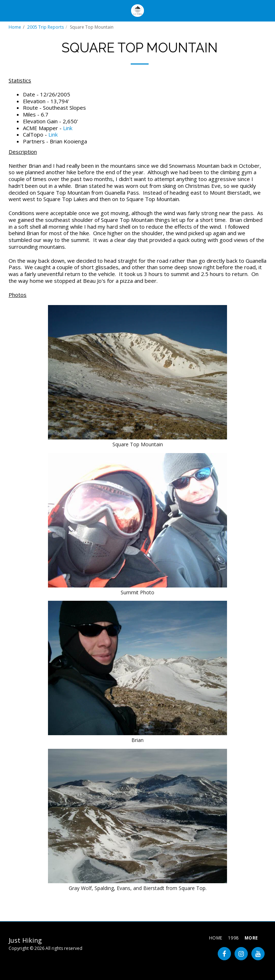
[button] (8, 10)
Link (68, 128)
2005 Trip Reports (45, 27)
